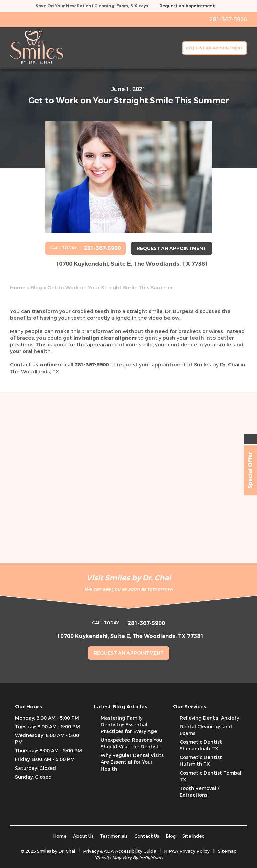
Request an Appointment (187, 6)
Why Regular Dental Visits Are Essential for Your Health (132, 762)
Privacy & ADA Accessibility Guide (119, 851)
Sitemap (227, 851)
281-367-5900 (92, 365)
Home (18, 288)
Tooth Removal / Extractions (199, 792)
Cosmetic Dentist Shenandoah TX (201, 746)
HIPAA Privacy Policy (187, 851)
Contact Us (147, 836)
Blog (36, 288)
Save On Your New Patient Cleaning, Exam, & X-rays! (93, 6)
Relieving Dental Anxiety (209, 718)
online (48, 365)
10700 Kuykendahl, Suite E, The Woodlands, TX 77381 (132, 264)
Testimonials (114, 836)
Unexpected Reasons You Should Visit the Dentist (131, 744)
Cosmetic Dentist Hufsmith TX (201, 761)
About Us (83, 836)
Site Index (193, 836)
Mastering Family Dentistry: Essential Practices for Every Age (129, 725)
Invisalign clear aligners (105, 338)
